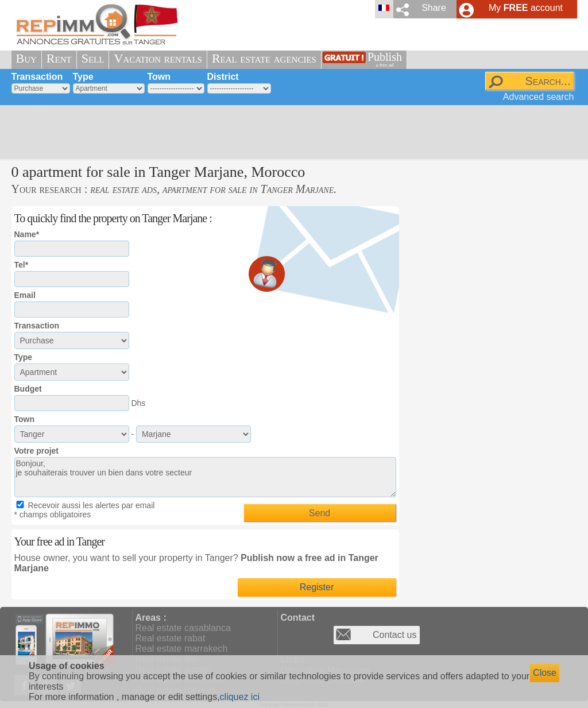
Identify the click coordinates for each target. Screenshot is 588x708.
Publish (385, 59)
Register (317, 587)
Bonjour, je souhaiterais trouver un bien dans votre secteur (205, 477)
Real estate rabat (171, 638)
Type (83, 77)
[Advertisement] (290, 132)
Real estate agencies (264, 58)
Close (545, 673)
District (223, 77)
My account (526, 8)
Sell (93, 58)
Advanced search (539, 97)
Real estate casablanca (183, 628)
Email (25, 295)
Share (434, 8)
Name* (27, 234)
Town (159, 77)
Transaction (37, 77)
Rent (59, 58)
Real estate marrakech (182, 649)
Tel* (22, 265)
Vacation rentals (158, 58)
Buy (26, 58)
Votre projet (37, 451)
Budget (28, 389)
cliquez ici (240, 697)
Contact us (394, 635)
